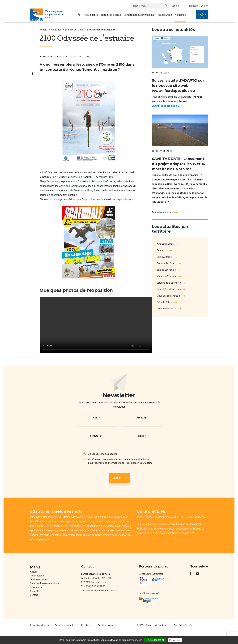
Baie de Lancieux (167, 270)
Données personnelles (65, 625)
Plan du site (87, 625)
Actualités (180, 15)
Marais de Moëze (167, 277)
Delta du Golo (165, 302)
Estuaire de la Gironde (169, 283)
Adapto (43, 30)
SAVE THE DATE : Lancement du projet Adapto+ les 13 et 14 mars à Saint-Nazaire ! (179, 164)
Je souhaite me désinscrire (103, 454)
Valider (117, 478)
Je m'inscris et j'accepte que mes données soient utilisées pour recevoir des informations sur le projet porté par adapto (120, 461)
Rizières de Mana (167, 309)
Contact (175, 6)
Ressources (165, 17)
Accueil (34, 572)
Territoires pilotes (111, 17)
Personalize (175, 640)
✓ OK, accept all (155, 640)
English (204, 6)
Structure (96, 436)
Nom (96, 418)
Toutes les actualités (162, 212)
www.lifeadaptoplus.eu (166, 106)
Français (193, 6)
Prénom (142, 418)
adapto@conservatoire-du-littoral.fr (99, 591)
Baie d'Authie (165, 257)
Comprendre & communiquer (140, 17)
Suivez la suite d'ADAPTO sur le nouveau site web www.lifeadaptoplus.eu (178, 86)
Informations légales (40, 625)
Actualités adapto (166, 244)
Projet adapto (90, 17)
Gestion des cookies (107, 625)
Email (142, 436)
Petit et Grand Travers (169, 289)
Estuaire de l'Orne (167, 264)
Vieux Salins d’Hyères (169, 296)
